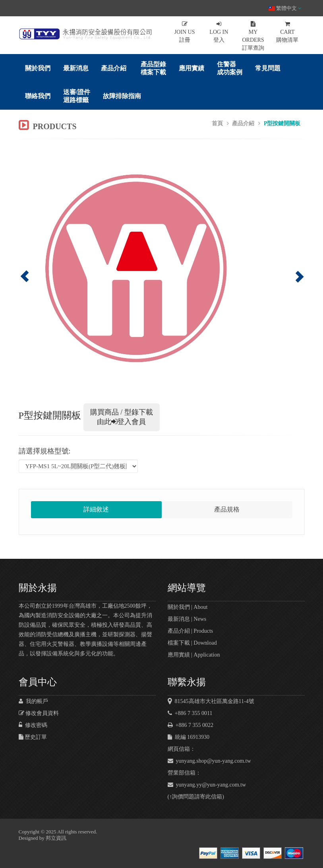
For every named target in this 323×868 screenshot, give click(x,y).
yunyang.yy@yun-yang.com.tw (207, 785)
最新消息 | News (187, 619)
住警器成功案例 (230, 68)
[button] (40, 270)
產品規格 (227, 509)
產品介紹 (114, 68)
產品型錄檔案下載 (153, 68)
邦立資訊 (56, 838)
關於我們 (38, 68)
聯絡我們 (38, 96)
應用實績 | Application (194, 655)
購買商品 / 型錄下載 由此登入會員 (122, 417)
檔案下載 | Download (192, 643)
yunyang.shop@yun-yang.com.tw (209, 761)
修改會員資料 (39, 713)
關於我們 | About (188, 607)
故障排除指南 (122, 96)
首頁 (217, 123)
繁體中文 (285, 8)
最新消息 (76, 68)
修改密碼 (33, 725)
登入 (219, 32)
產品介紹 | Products (191, 631)
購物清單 (287, 32)
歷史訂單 (33, 737)
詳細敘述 (96, 509)
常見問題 (268, 68)
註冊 (185, 32)
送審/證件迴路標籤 (77, 96)
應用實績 (191, 68)
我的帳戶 (33, 701)
